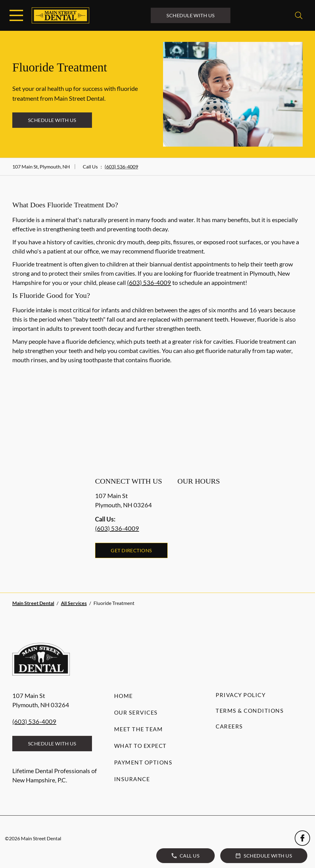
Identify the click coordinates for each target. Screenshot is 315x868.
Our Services (136, 712)
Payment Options (143, 762)
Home (124, 696)
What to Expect (140, 746)
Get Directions (131, 550)
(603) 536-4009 (121, 166)
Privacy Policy (241, 695)
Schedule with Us (191, 15)
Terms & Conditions (250, 711)
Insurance (132, 779)
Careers (229, 726)
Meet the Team (139, 729)
